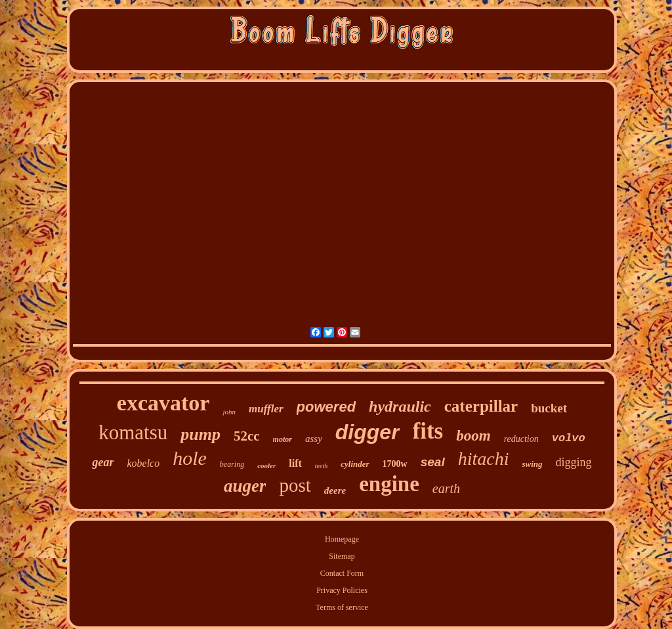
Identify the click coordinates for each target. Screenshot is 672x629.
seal (433, 462)
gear (103, 462)
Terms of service (342, 607)
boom (473, 436)
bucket (549, 408)
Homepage (342, 539)
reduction (521, 439)
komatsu (133, 432)
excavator (163, 403)
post (295, 485)
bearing (232, 464)
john (229, 412)
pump (200, 434)
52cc (247, 436)
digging (574, 462)
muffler (266, 409)
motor (283, 439)
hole (190, 458)
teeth (321, 466)
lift (295, 463)
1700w (395, 464)
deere (335, 490)
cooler (266, 466)
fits (428, 431)
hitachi (484, 459)
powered (326, 407)
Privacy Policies (342, 590)
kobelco (143, 463)
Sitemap (342, 556)
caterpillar (481, 406)
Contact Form (342, 573)
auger (245, 486)
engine (389, 484)
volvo (569, 438)
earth (446, 488)
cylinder (355, 464)
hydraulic (400, 406)
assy (314, 439)
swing (532, 464)
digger (367, 432)
